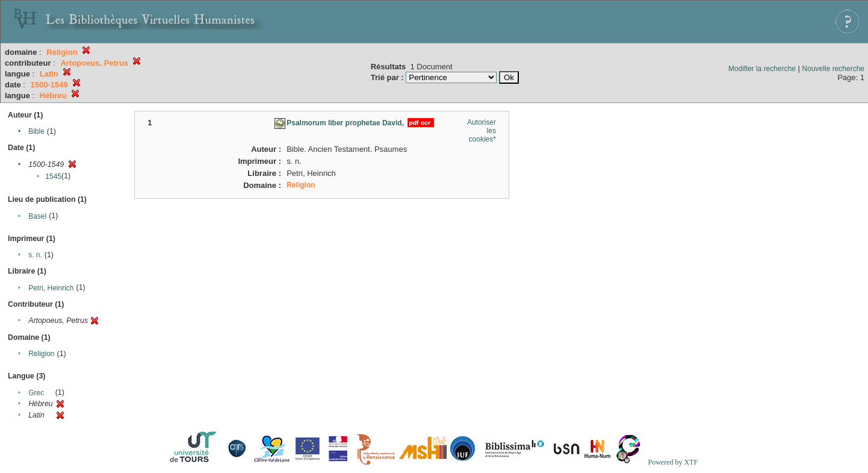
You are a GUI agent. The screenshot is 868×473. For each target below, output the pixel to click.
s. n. (35, 255)
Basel (37, 216)
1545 (53, 177)
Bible (36, 131)
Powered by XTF (673, 462)
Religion (41, 354)
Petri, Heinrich (51, 288)
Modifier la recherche (762, 69)
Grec (36, 393)
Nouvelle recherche (833, 69)
